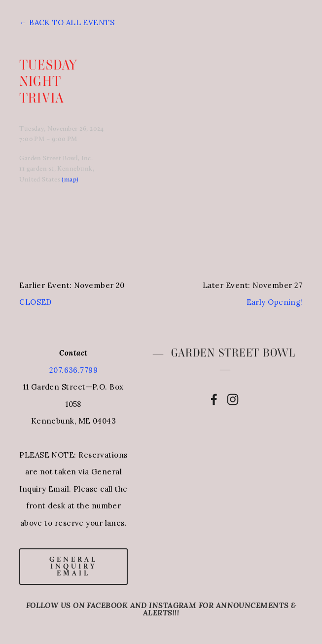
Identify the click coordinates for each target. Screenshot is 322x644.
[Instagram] (233, 399)
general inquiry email (73, 566)
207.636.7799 (73, 370)
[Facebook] (214, 399)
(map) (70, 179)
